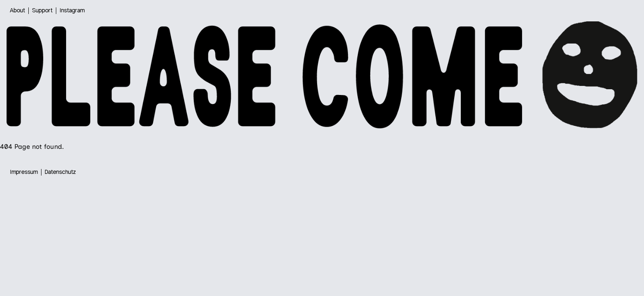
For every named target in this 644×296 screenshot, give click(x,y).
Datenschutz (60, 172)
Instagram (72, 11)
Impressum (24, 172)
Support (42, 11)
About (17, 11)
